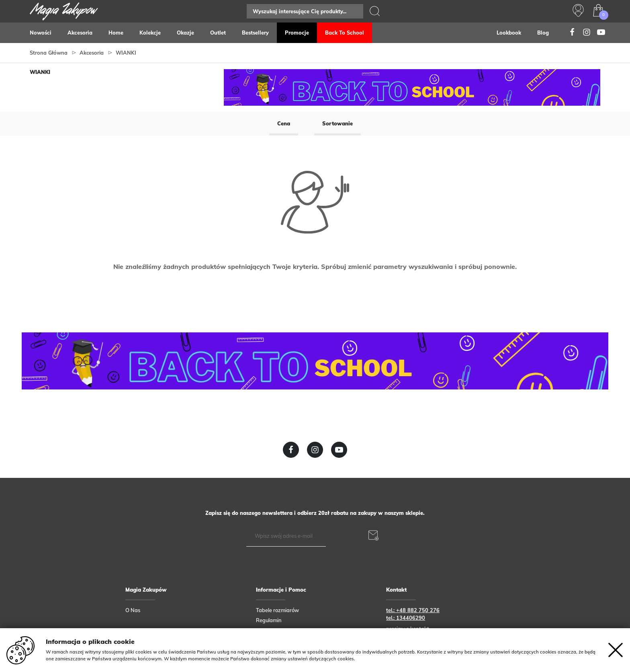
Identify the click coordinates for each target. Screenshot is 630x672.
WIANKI (126, 53)
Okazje (185, 33)
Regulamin (269, 620)
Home (116, 33)
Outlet (218, 33)
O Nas (133, 610)
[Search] (305, 11)
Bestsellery (255, 33)
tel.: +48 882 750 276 (413, 610)
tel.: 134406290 (406, 618)
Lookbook (509, 33)
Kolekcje (150, 33)
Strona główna (49, 53)
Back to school (345, 33)
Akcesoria (80, 33)
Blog (543, 33)
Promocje (297, 33)
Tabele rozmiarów (277, 610)
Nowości (41, 33)
